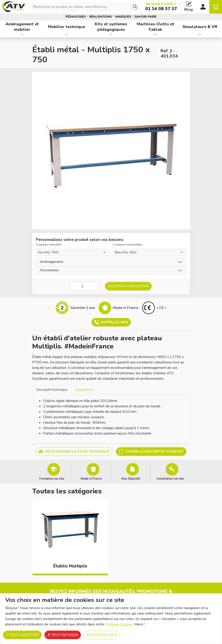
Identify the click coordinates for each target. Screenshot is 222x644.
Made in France (91, 478)
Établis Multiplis (70, 566)
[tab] (52, 390)
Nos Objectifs (131, 478)
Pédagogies (76, 17)
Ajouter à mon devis (128, 286)
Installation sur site (170, 478)
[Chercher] (135, 7)
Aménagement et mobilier (22, 27)
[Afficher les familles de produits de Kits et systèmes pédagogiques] (111, 34)
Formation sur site (52, 478)
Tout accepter (22, 635)
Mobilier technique (67, 27)
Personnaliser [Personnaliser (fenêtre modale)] (102, 635)
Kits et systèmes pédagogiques (111, 27)
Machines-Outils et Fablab (155, 27)
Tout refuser (63, 635)
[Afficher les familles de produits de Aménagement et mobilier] (22, 34)
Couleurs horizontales (128, 245)
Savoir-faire (146, 17)
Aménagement (51, 262)
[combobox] (84, 7)
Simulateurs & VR (200, 27)
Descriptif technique (52, 390)
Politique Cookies (119, 624)
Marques (123, 17)
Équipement (85, 390)
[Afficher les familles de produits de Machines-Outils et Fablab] (155, 34)
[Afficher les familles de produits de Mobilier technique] (67, 34)
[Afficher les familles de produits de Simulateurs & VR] (200, 34)
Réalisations (101, 17)
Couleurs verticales (49, 245)
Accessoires (49, 270)
